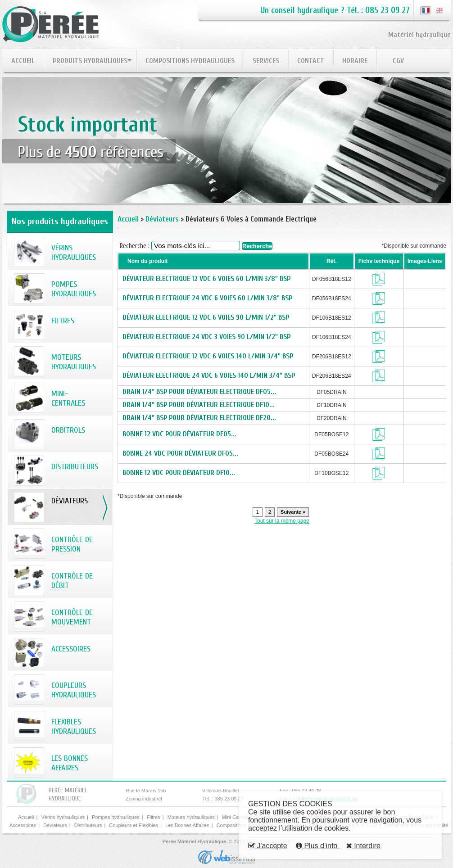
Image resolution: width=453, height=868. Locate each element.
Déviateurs (162, 219)
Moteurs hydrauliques (191, 817)
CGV (398, 61)
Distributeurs (88, 825)
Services (266, 61)
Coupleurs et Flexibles (134, 825)
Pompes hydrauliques (116, 817)
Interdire (363, 846)
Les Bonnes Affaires (187, 825)
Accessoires (23, 825)
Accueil (23, 61)
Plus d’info (318, 846)
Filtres (154, 817)
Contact (311, 61)
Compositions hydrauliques (190, 61)
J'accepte (268, 846)
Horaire (355, 61)
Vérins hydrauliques (63, 817)
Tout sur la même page (282, 521)
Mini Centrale (237, 817)
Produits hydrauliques (90, 61)
